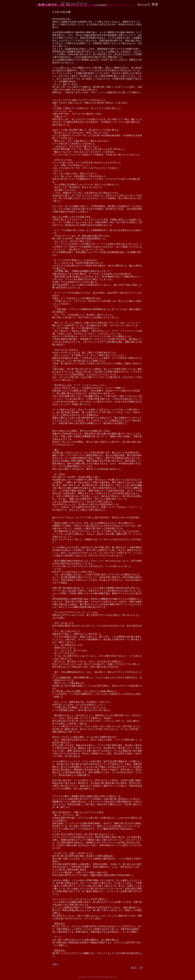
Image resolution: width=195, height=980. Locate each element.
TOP (141, 968)
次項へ (55, 964)
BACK (134, 968)
